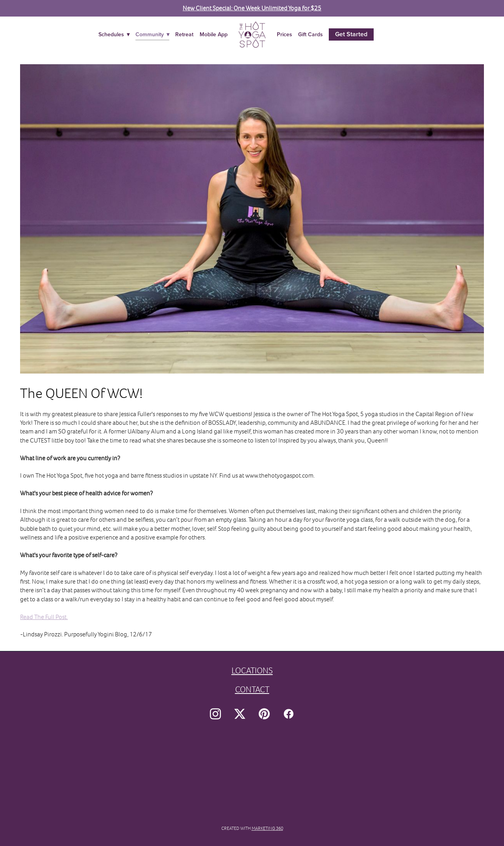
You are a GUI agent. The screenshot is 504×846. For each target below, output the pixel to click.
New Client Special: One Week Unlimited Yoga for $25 (252, 8)
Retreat (184, 34)
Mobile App (214, 34)
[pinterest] (264, 714)
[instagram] (215, 714)
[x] (240, 714)
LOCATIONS (252, 670)
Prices (284, 34)
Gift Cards (310, 34)
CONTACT (252, 689)
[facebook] (289, 714)
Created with (252, 828)
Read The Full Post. (44, 617)
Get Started (351, 34)
